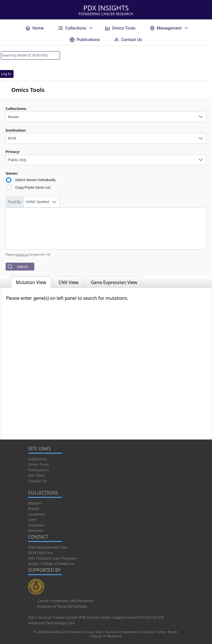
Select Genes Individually (35, 180)
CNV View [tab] (69, 282)
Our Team (37, 475)
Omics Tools (38, 464)
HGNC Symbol (37, 202)
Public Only (17, 160)
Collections (38, 459)
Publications (39, 470)
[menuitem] (35, 28)
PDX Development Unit (48, 547)
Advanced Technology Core (51, 623)
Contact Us (37, 481)
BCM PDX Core (41, 553)
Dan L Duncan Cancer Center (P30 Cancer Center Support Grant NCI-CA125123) (96, 617)
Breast (13, 117)
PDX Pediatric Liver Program (52, 558)
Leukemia (36, 514)
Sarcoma (36, 530)
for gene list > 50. (40, 255)
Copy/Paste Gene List (33, 187)
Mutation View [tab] (31, 282)
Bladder (35, 503)
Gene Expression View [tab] (114, 282)
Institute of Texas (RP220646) (62, 606)
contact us (22, 255)
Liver (32, 519)
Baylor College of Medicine (51, 564)
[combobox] (106, 117)
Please (10, 255)
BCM (12, 138)
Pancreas (36, 525)
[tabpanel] (106, 364)
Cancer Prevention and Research (65, 601)
